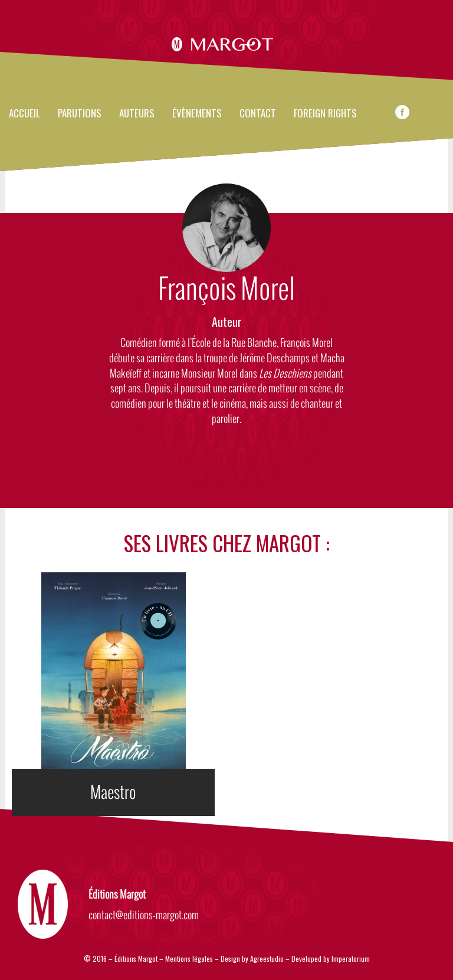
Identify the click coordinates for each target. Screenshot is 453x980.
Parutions (80, 114)
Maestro (113, 792)
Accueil (24, 114)
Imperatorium (351, 958)
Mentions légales (189, 958)
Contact (258, 114)
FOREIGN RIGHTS (325, 114)
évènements (197, 114)
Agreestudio (268, 958)
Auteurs (137, 114)
